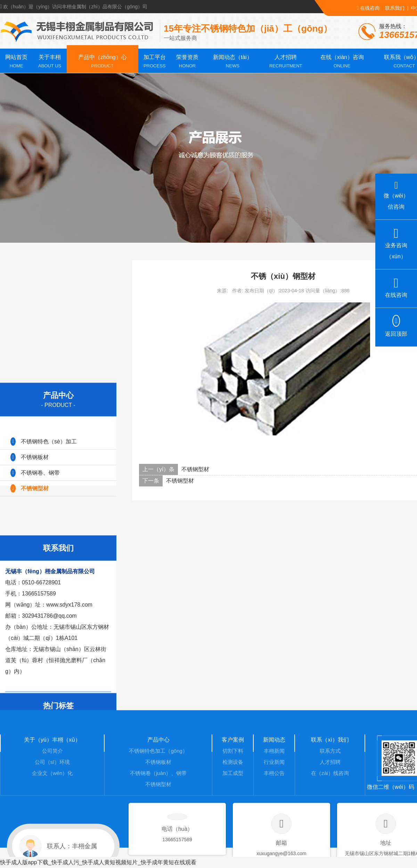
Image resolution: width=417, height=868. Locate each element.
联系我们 (395, 8)
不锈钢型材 (195, 469)
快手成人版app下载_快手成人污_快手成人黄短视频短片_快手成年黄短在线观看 (98, 862)
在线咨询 (368, 8)
